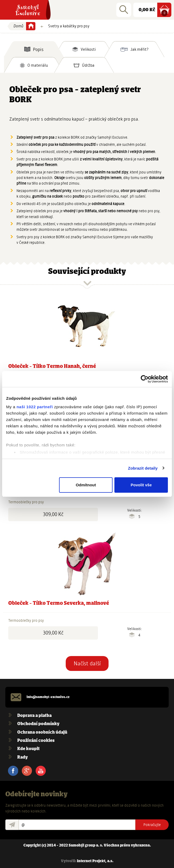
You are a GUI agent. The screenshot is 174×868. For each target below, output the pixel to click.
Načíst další (87, 663)
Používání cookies (36, 741)
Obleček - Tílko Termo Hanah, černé (52, 367)
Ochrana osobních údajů (42, 732)
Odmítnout (86, 485)
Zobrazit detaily (143, 468)
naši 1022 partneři (35, 407)
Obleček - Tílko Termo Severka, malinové (59, 603)
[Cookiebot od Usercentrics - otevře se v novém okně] (145, 379)
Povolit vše (141, 485)
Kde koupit (28, 749)
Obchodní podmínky (38, 724)
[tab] (34, 49)
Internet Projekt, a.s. (95, 861)
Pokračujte (152, 825)
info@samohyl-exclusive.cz (48, 697)
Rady (22, 757)
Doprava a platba (34, 716)
